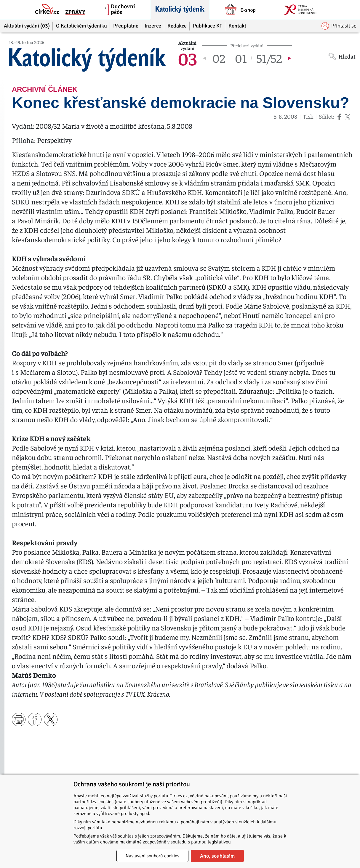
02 (219, 58)
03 (187, 58)
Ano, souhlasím (217, 856)
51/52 (269, 58)
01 (241, 58)
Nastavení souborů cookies (152, 856)
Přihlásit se (339, 26)
